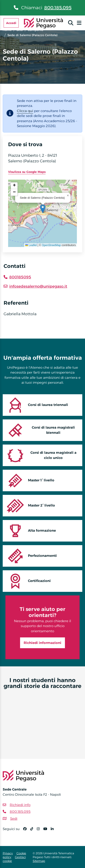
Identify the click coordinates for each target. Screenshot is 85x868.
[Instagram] (40, 831)
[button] (43, 209)
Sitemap (39, 861)
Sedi (14, 818)
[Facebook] (27, 831)
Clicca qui (25, 111)
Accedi (11, 23)
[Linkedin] (54, 831)
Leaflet (31, 245)
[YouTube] (47, 831)
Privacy (8, 853)
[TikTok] (33, 831)
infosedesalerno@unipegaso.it (38, 286)
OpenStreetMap (51, 245)
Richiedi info (20, 805)
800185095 (20, 277)
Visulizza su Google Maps (27, 172)
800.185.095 (58, 8)
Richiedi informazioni (42, 643)
